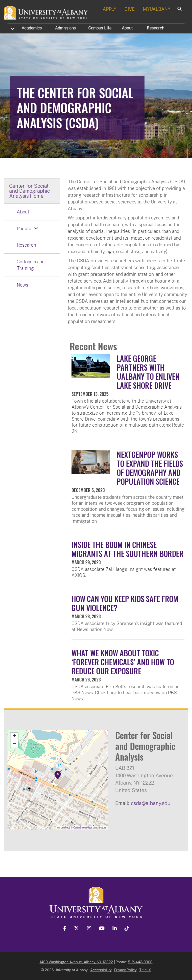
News (22, 285)
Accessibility (101, 970)
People (24, 229)
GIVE (130, 9)
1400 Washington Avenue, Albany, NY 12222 (76, 962)
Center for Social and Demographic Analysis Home (30, 191)
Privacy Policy (125, 970)
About (127, 28)
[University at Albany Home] (46, 12)
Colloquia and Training (31, 265)
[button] (58, 775)
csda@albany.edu (151, 803)
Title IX (145, 970)
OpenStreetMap (83, 827)
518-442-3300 (140, 962)
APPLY (109, 9)
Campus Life (100, 28)
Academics (32, 28)
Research (155, 28)
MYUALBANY (157, 9)
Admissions (65, 28)
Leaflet (63, 827)
